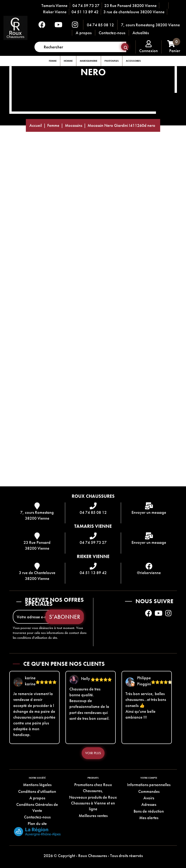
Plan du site (37, 823)
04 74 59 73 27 (86, 5)
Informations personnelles (149, 785)
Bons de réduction (149, 811)
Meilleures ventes (93, 816)
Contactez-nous (112, 33)
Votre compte (149, 778)
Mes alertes (149, 818)
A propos (84, 33)
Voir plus (93, 753)
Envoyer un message (149, 512)
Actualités (141, 33)
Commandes (149, 791)
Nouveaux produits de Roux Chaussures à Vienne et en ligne (93, 803)
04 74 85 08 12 (100, 25)
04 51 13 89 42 (85, 12)
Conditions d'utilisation (37, 791)
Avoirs (149, 798)
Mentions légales (37, 785)
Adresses (149, 804)
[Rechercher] (80, 47)
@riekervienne (149, 573)
